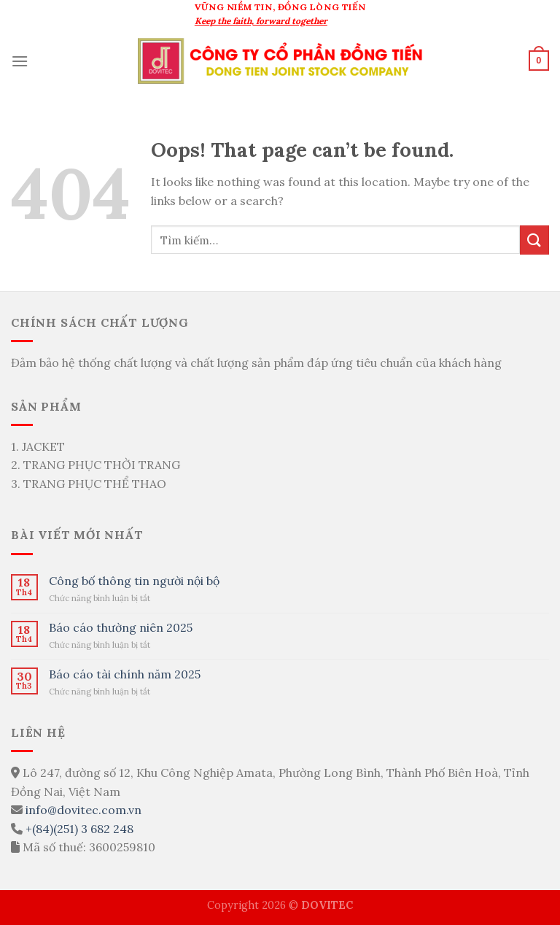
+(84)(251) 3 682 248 (79, 829)
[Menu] (20, 61)
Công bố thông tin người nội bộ (134, 581)
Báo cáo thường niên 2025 (121, 628)
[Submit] (534, 240)
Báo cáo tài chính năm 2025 (125, 674)
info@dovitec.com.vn (83, 810)
